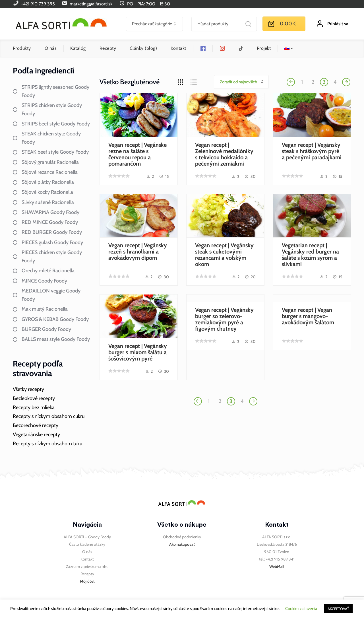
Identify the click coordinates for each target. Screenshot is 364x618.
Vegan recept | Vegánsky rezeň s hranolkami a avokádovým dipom (138, 252)
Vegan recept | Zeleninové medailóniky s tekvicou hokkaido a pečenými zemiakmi (224, 154)
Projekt (264, 48)
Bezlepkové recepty (34, 398)
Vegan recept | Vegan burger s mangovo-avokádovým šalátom (308, 316)
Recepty (108, 48)
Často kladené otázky (87, 544)
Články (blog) (143, 48)
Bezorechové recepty (36, 425)
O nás (51, 48)
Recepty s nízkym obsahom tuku (47, 444)
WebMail (277, 566)
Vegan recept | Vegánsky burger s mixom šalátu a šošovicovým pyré (138, 352)
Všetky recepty (28, 389)
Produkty (22, 48)
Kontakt (178, 48)
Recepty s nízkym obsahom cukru (49, 416)
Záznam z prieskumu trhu (87, 566)
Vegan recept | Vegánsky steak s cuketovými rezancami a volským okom (224, 255)
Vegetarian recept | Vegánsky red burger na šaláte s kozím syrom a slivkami (310, 255)
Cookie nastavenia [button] (301, 609)
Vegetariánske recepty (36, 434)
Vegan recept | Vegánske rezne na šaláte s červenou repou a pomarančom (137, 154)
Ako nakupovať (182, 544)
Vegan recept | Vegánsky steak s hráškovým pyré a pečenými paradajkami (312, 151)
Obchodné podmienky (182, 537)
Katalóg (78, 48)
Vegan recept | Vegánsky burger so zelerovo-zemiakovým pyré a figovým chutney (224, 319)
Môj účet (87, 581)
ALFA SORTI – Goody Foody (87, 537)
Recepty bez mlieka (34, 407)
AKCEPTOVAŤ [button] (338, 609)
